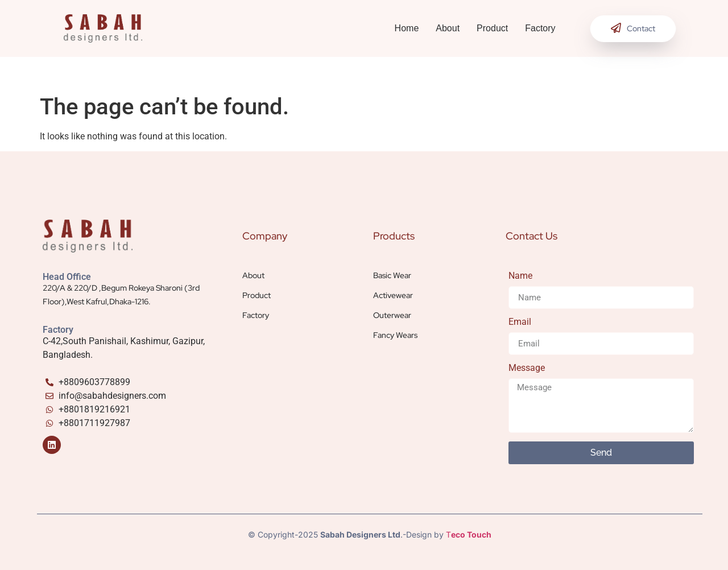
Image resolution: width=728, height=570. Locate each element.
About (448, 28)
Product (492, 28)
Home (407, 28)
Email (520, 322)
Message (527, 368)
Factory (540, 28)
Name (520, 276)
